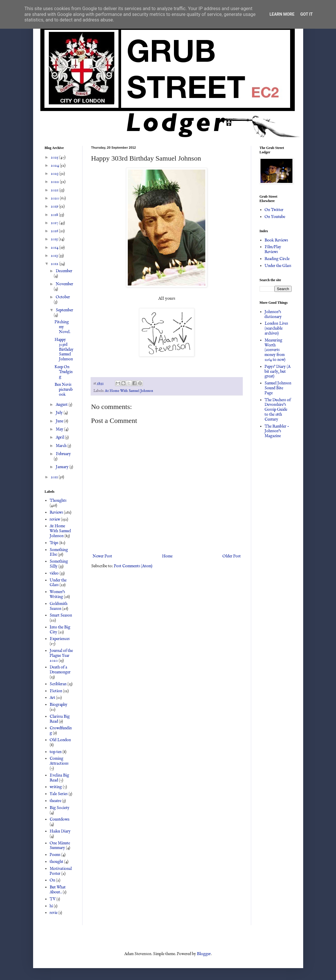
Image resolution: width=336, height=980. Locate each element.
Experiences (60, 639)
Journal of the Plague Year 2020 (61, 656)
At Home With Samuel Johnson (129, 391)
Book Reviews (276, 240)
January (63, 467)
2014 (55, 248)
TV (53, 899)
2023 (55, 174)
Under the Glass (58, 583)
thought (56, 862)
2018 (55, 215)
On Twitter (274, 210)
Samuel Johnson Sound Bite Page (278, 388)
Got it (307, 14)
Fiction (56, 691)
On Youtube (275, 217)
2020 (55, 198)
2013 (55, 256)
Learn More (282, 14)
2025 (55, 157)
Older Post (232, 556)
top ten (56, 752)
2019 (55, 206)
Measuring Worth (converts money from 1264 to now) (275, 350)
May (60, 429)
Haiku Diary (60, 831)
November (64, 284)
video (54, 573)
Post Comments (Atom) (133, 566)
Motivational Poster (61, 871)
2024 (55, 166)
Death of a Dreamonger (60, 670)
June (60, 421)
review (55, 519)
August (62, 405)
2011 (55, 477)
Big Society (60, 808)
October (63, 297)
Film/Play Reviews (273, 249)
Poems (55, 855)
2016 (55, 231)
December (64, 271)
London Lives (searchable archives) (276, 328)
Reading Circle (277, 259)
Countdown (60, 819)
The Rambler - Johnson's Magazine (277, 431)
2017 (55, 223)
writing (56, 787)
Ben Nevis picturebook (64, 390)
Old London (60, 740)
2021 (55, 190)
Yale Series (59, 794)
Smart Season (61, 615)
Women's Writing (57, 594)
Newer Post (102, 556)
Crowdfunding (61, 731)
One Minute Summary (60, 846)
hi (51, 906)
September (64, 310)
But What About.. (58, 890)
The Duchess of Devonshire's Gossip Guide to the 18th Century (278, 410)
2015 (55, 239)
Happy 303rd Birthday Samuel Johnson (64, 349)
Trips (54, 543)
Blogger (204, 954)
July (60, 413)
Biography (59, 705)
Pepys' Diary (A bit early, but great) (277, 372)
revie (54, 913)
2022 (55, 182)
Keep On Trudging (64, 372)
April (60, 437)
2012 (55, 264)
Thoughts (58, 501)
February (63, 454)
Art (52, 698)
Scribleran (58, 684)
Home (167, 556)
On (52, 880)
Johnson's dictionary (273, 314)
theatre (55, 801)
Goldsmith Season (59, 606)
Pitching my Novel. (62, 327)
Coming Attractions (59, 761)
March (62, 446)
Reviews (56, 512)
